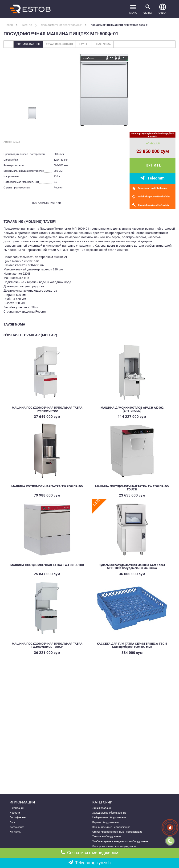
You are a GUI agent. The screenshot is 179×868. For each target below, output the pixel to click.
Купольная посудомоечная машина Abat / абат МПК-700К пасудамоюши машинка (132, 566)
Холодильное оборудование (109, 813)
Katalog (27, 25)
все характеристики (47, 203)
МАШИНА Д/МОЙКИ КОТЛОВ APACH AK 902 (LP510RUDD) (132, 409)
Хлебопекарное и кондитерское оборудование (120, 841)
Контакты (16, 832)
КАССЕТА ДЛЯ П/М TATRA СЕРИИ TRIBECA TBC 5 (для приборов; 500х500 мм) (132, 645)
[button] (162, 9)
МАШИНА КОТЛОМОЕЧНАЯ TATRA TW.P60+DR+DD (47, 486)
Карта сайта (17, 827)
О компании (17, 808)
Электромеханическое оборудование (115, 846)
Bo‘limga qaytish (28, 44)
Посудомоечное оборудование (61, 25)
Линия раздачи (102, 808)
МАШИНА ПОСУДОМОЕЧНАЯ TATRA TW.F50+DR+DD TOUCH (132, 488)
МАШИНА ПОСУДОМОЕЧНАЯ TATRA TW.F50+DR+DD (47, 565)
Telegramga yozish (89, 863)
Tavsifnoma (102, 44)
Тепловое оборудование (107, 836)
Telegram (156, 178)
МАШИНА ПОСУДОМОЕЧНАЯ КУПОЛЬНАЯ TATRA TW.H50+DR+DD (47, 409)
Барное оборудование (106, 822)
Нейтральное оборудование (109, 817)
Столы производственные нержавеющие (117, 832)
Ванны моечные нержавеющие (111, 827)
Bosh (10, 25)
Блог (12, 822)
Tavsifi (84, 44)
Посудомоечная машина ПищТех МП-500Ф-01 (120, 25)
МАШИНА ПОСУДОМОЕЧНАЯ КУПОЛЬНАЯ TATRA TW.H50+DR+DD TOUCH (47, 645)
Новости (15, 813)
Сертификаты (18, 817)
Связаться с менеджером (89, 853)
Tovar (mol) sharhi (59, 44)
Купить (154, 165)
